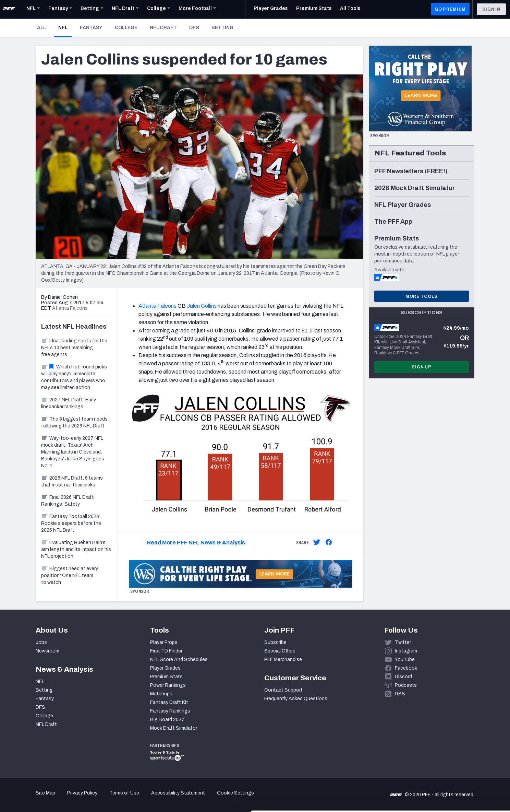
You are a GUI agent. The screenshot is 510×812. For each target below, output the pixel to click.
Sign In (491, 9)
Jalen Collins (202, 306)
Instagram (406, 651)
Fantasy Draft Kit (169, 702)
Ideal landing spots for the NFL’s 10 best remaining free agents (74, 348)
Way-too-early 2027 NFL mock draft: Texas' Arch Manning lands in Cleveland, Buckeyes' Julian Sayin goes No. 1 (73, 452)
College (126, 28)
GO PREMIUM (450, 9)
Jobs (41, 642)
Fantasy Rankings (170, 711)
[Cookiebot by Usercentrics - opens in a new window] (44, 799)
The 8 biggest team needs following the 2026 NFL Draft (74, 422)
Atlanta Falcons (157, 306)
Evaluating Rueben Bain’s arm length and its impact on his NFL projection (76, 549)
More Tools (422, 296)
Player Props (164, 642)
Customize (453, 772)
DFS (194, 28)
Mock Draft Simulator (174, 728)
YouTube (405, 660)
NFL (65, 27)
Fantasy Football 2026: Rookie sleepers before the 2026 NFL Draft (71, 523)
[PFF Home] (9, 9)
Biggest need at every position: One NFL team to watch (70, 575)
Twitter (403, 642)
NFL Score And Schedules (179, 660)
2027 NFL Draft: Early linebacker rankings (69, 403)
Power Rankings (168, 685)
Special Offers (280, 651)
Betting (222, 28)
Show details (106, 798)
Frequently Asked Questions (296, 699)
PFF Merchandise (283, 660)
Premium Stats (166, 677)
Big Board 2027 (167, 720)
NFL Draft (163, 28)
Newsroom (47, 651)
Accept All (453, 750)
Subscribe (275, 642)
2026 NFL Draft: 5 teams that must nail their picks (72, 481)
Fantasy (91, 28)
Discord (403, 677)
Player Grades (165, 668)
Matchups (161, 694)
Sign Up (422, 367)
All (41, 28)
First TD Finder (166, 651)
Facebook (406, 668)
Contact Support (283, 690)
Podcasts (406, 685)
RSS (400, 694)
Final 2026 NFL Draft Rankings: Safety (68, 501)
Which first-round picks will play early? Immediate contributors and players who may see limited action (74, 377)
